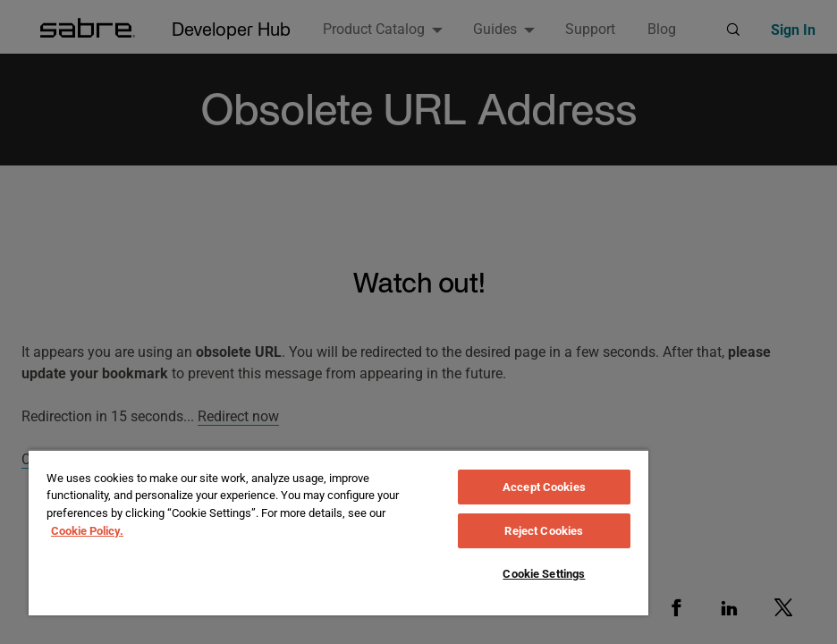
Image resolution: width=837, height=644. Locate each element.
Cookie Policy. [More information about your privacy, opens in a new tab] (87, 531)
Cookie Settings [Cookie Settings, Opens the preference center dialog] (544, 574)
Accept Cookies (544, 487)
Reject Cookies (544, 531)
